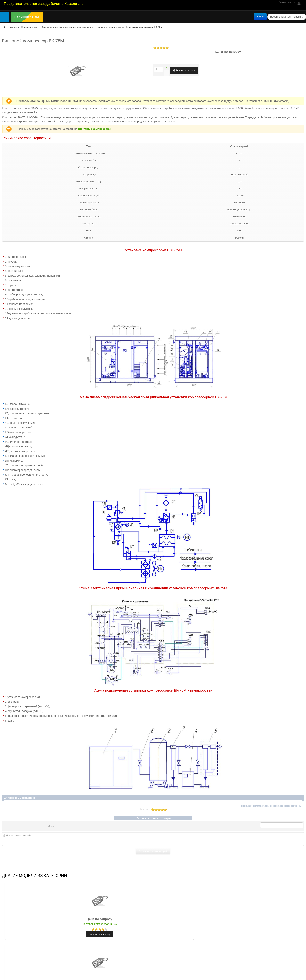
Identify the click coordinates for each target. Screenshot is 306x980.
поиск (267, 13)
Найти (260, 16)
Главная (12, 27)
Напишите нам (27, 17)
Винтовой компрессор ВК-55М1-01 (254, 924)
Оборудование (29, 27)
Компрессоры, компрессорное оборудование (67, 27)
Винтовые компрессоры (110, 27)
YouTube (299, 3)
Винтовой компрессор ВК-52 (52, 924)
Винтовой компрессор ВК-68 (153, 924)
